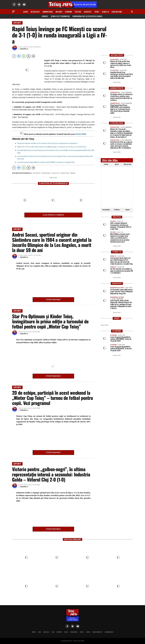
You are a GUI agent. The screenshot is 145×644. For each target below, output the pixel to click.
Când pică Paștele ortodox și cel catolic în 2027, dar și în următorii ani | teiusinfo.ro (47, 143)
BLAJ (53, 632)
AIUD (39, 632)
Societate (88, 12)
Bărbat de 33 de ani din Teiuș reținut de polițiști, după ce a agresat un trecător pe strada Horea (52, 147)
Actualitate (35, 12)
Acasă (26, 12)
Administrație (48, 12)
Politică (78, 12)
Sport (97, 12)
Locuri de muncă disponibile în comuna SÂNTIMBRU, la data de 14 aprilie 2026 (46, 162)
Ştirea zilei (127, 164)
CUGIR (66, 632)
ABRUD (34, 632)
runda (73, 173)
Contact (45, 16)
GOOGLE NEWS (81, 134)
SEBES (82, 632)
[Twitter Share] (28, 56)
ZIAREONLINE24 (109, 632)
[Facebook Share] (14, 56)
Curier (106, 164)
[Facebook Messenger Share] (19, 56)
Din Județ (59, 12)
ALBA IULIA (46, 632)
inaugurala (47, 173)
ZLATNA (88, 632)
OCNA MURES (74, 632)
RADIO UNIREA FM (97, 632)
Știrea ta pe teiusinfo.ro (60, 16)
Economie (69, 12)
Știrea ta (105, 12)
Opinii (128, 210)
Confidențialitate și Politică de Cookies (87, 16)
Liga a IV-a (56, 173)
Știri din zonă (117, 12)
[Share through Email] (33, 56)
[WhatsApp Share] (24, 56)
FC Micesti (37, 173)
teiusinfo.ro (24, 49)
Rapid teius (65, 173)
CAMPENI (59, 632)
